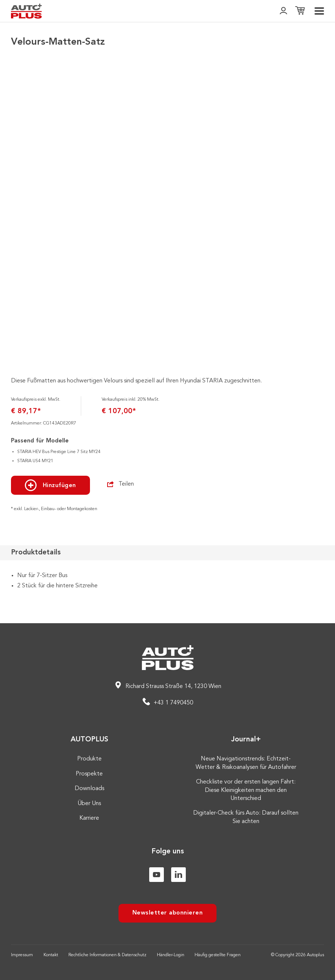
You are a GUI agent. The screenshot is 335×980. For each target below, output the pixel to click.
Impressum (22, 955)
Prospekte (89, 774)
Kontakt (51, 955)
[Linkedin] (178, 875)
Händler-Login (171, 955)
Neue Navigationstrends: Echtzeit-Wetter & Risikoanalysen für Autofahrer (246, 763)
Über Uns (89, 804)
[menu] (319, 11)
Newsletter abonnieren (168, 913)
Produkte (89, 759)
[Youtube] (157, 875)
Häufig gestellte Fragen (218, 955)
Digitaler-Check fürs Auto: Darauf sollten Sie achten (246, 817)
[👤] (283, 11)
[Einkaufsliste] (300, 11)
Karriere (89, 818)
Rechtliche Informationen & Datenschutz (107, 955)
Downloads (89, 789)
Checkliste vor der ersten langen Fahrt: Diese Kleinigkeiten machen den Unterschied (246, 790)
